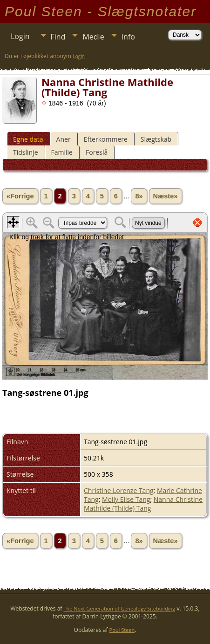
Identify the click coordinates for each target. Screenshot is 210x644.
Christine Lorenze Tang (119, 490)
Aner (64, 139)
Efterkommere (106, 139)
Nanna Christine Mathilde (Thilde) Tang (143, 504)
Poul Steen (122, 630)
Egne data (28, 139)
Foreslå (97, 152)
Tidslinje (26, 152)
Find (58, 37)
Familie (62, 152)
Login (20, 36)
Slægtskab (156, 139)
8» (139, 196)
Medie (93, 37)
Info (128, 37)
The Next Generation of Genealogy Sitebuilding (120, 608)
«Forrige (20, 196)
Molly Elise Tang (126, 499)
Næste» (166, 196)
